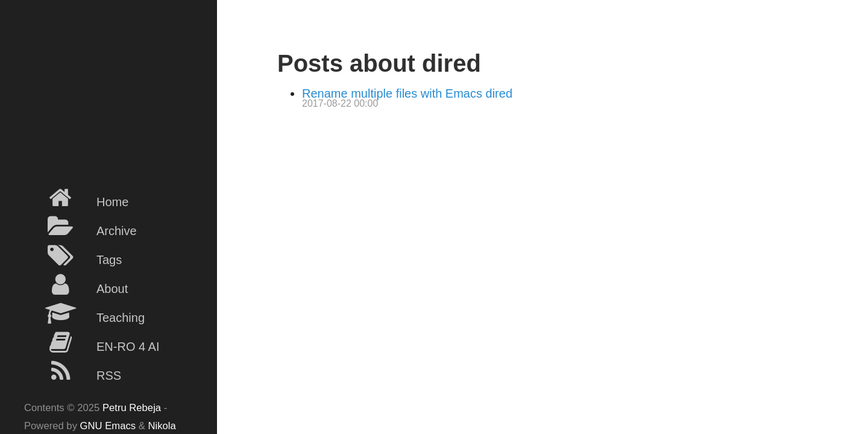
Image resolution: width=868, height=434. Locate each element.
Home (76, 198)
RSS (73, 371)
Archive (80, 227)
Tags (73, 256)
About (76, 285)
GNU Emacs (108, 426)
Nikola (162, 426)
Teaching (84, 313)
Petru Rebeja (132, 408)
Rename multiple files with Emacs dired (407, 93)
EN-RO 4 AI (92, 342)
